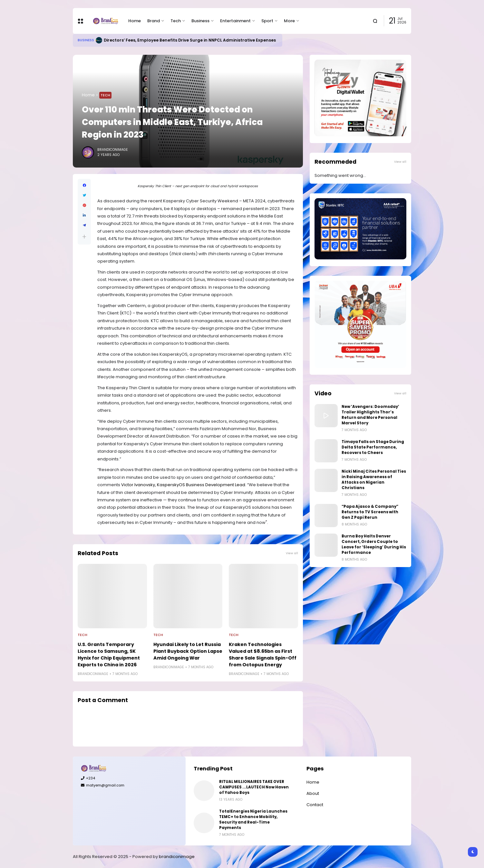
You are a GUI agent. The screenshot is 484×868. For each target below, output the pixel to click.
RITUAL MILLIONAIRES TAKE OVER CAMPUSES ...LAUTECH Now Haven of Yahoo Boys (254, 787)
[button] (84, 237)
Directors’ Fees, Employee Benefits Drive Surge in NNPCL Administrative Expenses (190, 40)
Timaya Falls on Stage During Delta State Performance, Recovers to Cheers (373, 447)
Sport (267, 21)
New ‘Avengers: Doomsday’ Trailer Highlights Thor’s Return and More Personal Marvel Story (370, 415)
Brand (154, 21)
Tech (176, 21)
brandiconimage (177, 857)
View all (292, 553)
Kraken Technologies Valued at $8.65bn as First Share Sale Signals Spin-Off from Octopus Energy (263, 655)
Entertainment (235, 21)
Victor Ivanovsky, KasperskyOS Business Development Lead (183, 485)
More (289, 21)
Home (135, 21)
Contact (315, 805)
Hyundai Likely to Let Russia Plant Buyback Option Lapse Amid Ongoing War (188, 651)
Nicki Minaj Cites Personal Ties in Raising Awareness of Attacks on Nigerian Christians (374, 480)
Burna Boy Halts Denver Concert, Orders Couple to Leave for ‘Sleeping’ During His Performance (374, 544)
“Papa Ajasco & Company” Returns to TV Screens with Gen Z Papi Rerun (370, 512)
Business (200, 21)
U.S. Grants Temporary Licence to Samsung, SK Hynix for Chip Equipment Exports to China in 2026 (109, 655)
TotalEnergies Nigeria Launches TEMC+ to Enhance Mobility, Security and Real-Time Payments (253, 820)
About (313, 793)
